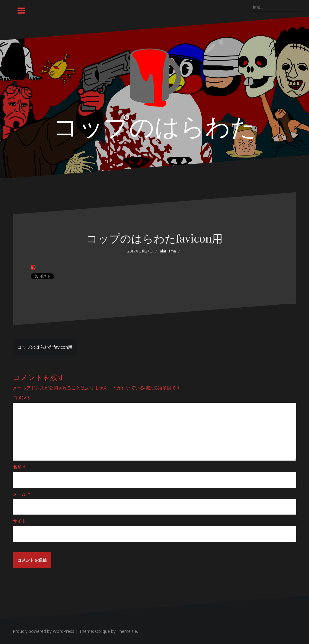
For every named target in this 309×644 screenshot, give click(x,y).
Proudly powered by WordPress (43, 631)
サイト (19, 521)
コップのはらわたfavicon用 (45, 347)
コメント (22, 398)
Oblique (102, 631)
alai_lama (168, 251)
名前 (19, 467)
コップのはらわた (154, 125)
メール (21, 494)
